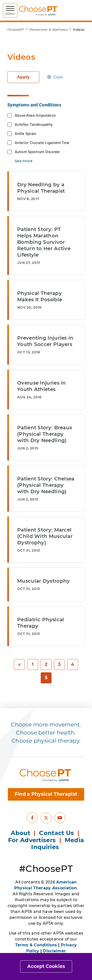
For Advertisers (33, 840)
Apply (23, 77)
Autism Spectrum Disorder (37, 152)
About (20, 833)
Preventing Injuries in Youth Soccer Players (45, 341)
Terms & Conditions (36, 945)
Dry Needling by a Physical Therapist (41, 188)
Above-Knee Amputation (35, 115)
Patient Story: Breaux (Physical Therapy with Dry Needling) (45, 434)
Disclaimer (54, 951)
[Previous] (19, 665)
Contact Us (56, 833)
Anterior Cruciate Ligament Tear (42, 143)
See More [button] (24, 161)
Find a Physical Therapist (46, 794)
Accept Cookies (46, 966)
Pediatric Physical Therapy (41, 623)
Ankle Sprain (26, 133)
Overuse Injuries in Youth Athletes (42, 386)
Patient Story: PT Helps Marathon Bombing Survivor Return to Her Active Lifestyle (44, 242)
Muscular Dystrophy (43, 581)
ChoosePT (16, 29)
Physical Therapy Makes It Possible (40, 296)
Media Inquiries (58, 844)
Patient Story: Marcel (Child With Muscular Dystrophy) (45, 536)
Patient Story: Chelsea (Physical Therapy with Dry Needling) (46, 485)
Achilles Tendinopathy (34, 124)
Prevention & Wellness (49, 29)
